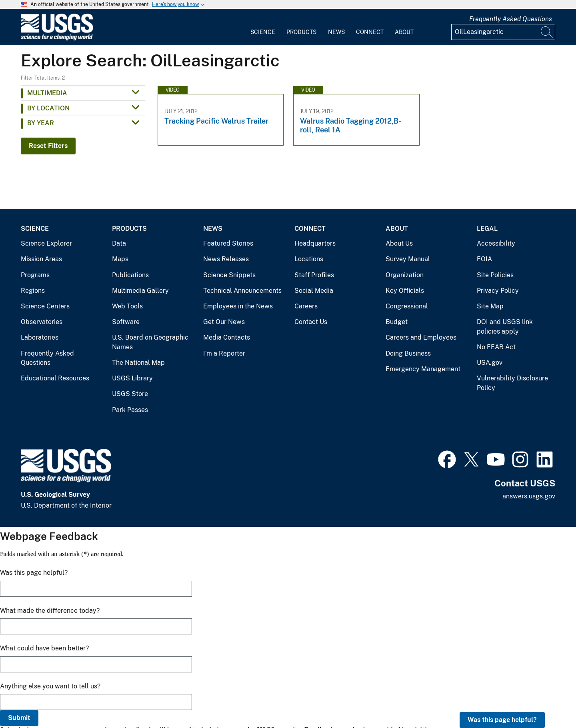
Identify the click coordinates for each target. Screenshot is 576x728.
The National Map (138, 363)
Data (119, 243)
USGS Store (130, 394)
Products (301, 32)
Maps (120, 259)
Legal (487, 229)
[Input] (503, 32)
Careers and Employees (421, 337)
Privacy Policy (498, 291)
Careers (306, 306)
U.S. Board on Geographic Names (150, 342)
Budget (397, 322)
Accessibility (496, 243)
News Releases (226, 259)
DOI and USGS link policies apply (505, 327)
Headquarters (315, 243)
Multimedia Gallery (140, 291)
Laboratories (40, 337)
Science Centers (45, 306)
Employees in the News (238, 306)
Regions (33, 291)
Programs (35, 275)
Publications (130, 275)
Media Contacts (227, 337)
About (404, 32)
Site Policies (495, 275)
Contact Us (311, 322)
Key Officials (405, 291)
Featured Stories (228, 243)
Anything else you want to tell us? (50, 686)
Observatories (42, 322)
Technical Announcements (242, 291)
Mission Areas (41, 259)
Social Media (314, 291)
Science (263, 32)
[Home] (57, 39)
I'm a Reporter (224, 353)
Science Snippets (229, 275)
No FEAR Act (496, 347)
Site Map (490, 306)
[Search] (547, 32)
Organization (405, 275)
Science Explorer (46, 243)
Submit (19, 718)
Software (126, 322)
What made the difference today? (50, 611)
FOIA (484, 259)
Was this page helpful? (502, 720)
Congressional (407, 306)
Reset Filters (48, 146)
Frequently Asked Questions (511, 19)
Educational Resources (55, 378)
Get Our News (224, 322)
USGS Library (132, 378)
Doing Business (408, 353)
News (336, 32)
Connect (370, 32)
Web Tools (127, 306)
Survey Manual (408, 259)
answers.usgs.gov (529, 496)
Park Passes (130, 410)
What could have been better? (44, 648)
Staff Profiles (314, 275)
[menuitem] (263, 27)
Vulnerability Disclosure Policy (512, 383)
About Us (399, 243)
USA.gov (490, 363)
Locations (309, 259)
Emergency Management (423, 369)
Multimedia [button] (47, 93)
